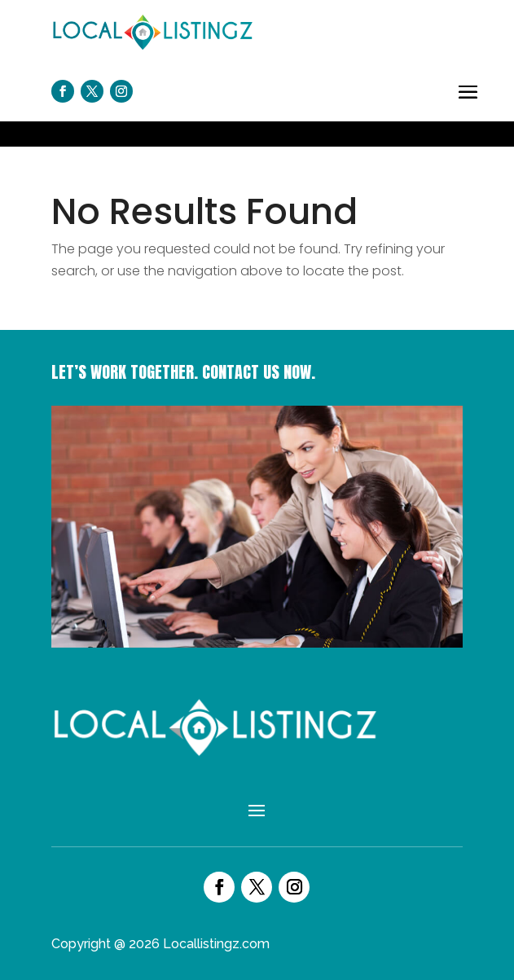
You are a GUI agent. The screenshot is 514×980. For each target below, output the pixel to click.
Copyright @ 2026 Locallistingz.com (160, 944)
